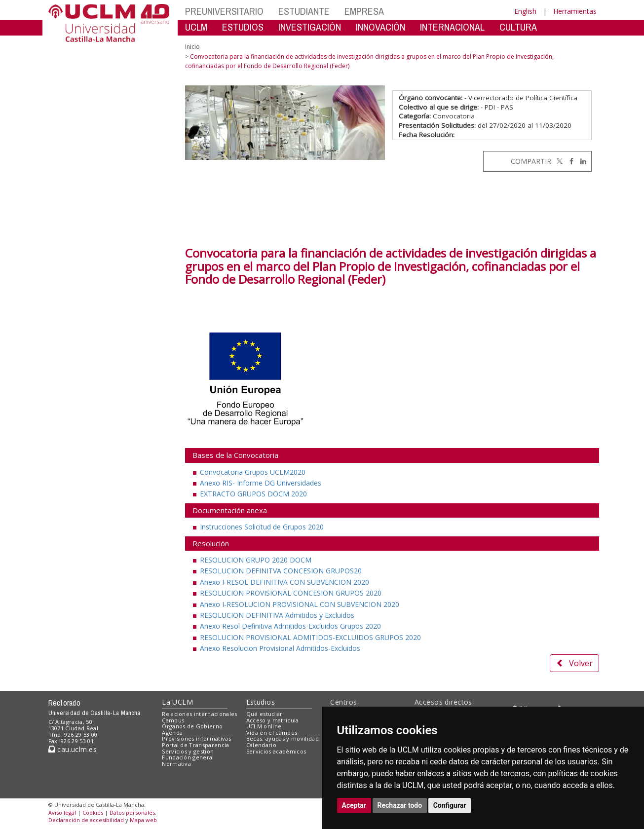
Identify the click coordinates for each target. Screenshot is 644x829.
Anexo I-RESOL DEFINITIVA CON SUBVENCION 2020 (284, 582)
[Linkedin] (581, 161)
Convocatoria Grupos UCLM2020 (253, 472)
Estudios (261, 702)
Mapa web (143, 820)
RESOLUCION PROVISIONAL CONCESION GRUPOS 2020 (291, 593)
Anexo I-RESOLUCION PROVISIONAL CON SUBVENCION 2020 (300, 604)
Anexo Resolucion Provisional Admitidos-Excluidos (280, 648)
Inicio (192, 47)
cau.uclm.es (73, 749)
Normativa (176, 764)
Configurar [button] (450, 805)
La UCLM (177, 702)
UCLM (196, 27)
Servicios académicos (276, 751)
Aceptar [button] (354, 805)
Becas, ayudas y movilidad (283, 738)
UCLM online (264, 726)
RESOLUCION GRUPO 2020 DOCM (256, 560)
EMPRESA (364, 11)
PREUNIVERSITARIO (224, 11)
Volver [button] (574, 663)
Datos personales (132, 812)
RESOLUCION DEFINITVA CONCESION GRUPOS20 (281, 571)
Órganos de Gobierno (192, 726)
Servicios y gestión (188, 751)
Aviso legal (62, 812)
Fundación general (188, 757)
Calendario (261, 745)
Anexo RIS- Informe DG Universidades (261, 483)
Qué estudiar (265, 714)
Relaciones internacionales (200, 714)
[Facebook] (569, 161)
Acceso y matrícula (273, 720)
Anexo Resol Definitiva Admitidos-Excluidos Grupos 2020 (290, 626)
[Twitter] (559, 161)
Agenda (172, 733)
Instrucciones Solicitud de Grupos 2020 (262, 527)
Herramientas (575, 11)
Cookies (93, 812)
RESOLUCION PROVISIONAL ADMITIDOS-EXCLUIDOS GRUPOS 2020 (310, 637)
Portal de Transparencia (196, 745)
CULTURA (518, 27)
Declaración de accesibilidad (86, 820)
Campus (173, 720)
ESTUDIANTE (304, 11)
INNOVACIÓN (380, 27)
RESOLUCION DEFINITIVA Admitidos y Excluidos (277, 615)
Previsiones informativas (196, 738)
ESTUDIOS (243, 27)
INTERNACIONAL (452, 27)
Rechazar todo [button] (400, 805)
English (525, 11)
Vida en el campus (272, 733)
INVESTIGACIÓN (310, 27)
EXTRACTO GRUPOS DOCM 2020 (253, 494)
